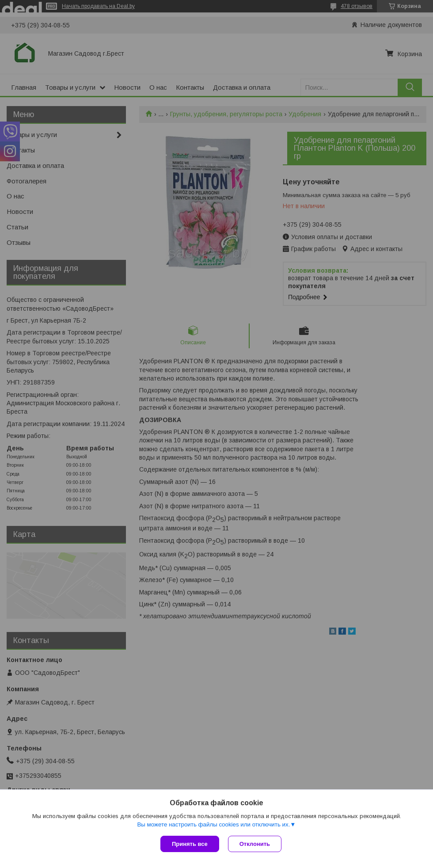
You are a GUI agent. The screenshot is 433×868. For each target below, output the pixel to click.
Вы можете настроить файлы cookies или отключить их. (213, 824)
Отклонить (255, 844)
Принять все (190, 844)
